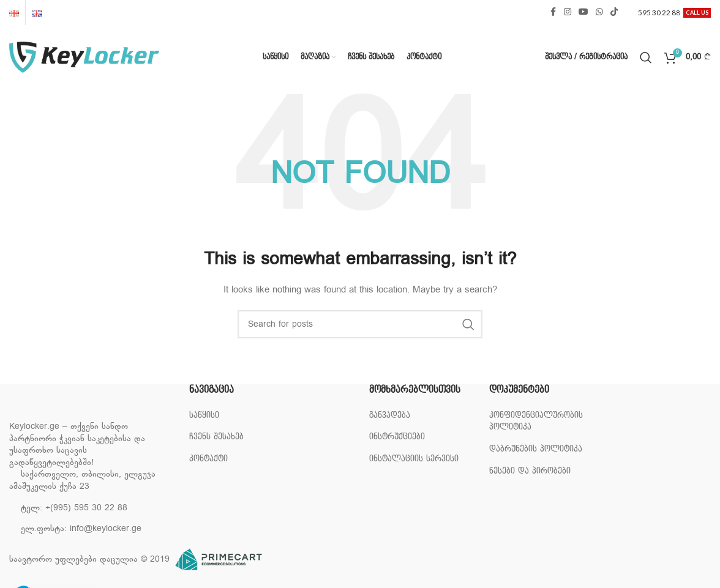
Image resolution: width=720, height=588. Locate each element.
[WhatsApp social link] (599, 13)
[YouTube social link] (583, 13)
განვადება (390, 415)
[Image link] (70, 408)
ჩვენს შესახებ (216, 437)
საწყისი (204, 415)
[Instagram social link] (568, 13)
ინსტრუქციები (397, 437)
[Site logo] (84, 57)
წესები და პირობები (530, 471)
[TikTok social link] (614, 13)
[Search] (646, 58)
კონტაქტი (208, 459)
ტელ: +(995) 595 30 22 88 (74, 508)
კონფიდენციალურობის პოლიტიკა (536, 421)
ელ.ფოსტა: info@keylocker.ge (81, 529)
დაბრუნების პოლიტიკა (536, 449)
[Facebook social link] (553, 13)
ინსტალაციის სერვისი (414, 459)
